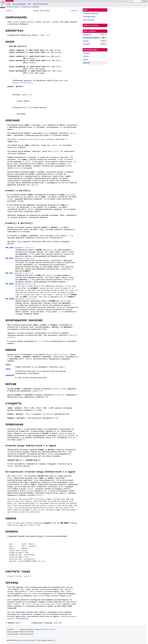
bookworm (87, 34)
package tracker (89, 17)
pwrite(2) (11, 207)
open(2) (34, 185)
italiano (86, 56)
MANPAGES (10, 1)
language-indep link (91, 13)
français (86, 53)
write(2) (56, 151)
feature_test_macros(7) (22, 83)
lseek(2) (28, 359)
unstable (87, 44)
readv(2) (9, 11)
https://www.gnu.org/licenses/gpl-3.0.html (44, 604)
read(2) (54, 145)
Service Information (40, 4)
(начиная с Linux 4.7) (20, 248)
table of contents (91, 25)
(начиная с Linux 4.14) (21, 284)
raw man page (89, 20)
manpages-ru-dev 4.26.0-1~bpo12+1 (44, 629)
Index (9, 4)
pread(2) (72, 195)
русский (87, 63)
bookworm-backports (13, 7)
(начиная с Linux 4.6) (20, 258)
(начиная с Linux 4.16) (21, 299)
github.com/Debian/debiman (27, 640)
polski (86, 59)
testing (86, 41)
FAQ (29, 4)
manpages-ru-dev (26, 7)
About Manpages (19, 4)
